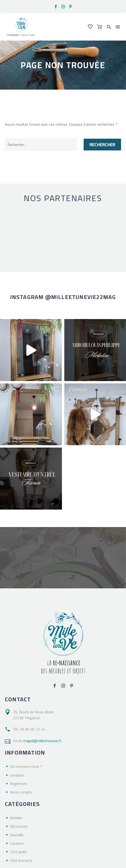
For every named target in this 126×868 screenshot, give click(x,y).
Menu (118, 27)
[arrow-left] (6, 233)
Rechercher (102, 145)
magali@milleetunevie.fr (42, 719)
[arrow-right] (120, 233)
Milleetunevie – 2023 (22, 865)
